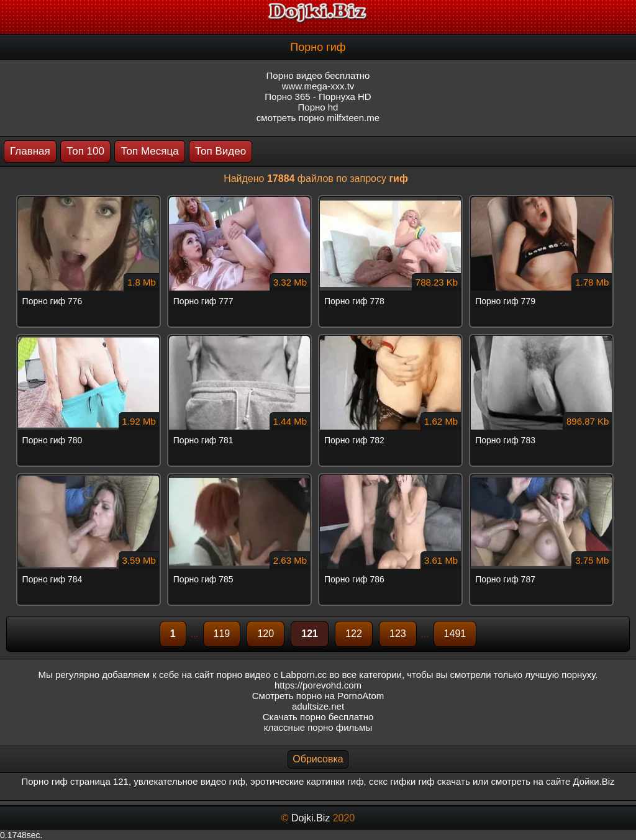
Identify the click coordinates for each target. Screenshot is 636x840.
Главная (30, 151)
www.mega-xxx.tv (318, 86)
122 (354, 634)
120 (266, 634)
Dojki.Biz (311, 818)
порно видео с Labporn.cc (272, 675)
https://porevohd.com (318, 685)
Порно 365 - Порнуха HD (318, 97)
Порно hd (318, 107)
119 (222, 634)
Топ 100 (85, 151)
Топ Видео (220, 151)
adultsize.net (318, 706)
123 (398, 634)
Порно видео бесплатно (318, 75)
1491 (455, 634)
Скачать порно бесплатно (318, 717)
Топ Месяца (149, 151)
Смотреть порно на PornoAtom (318, 696)
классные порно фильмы (318, 727)
